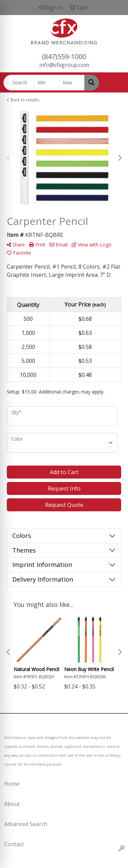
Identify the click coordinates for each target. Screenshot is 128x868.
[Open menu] (114, 83)
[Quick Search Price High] (72, 83)
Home (12, 784)
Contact (14, 844)
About (12, 804)
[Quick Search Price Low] (47, 83)
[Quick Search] (19, 83)
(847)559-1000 (64, 56)
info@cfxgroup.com (64, 65)
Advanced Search (26, 824)
